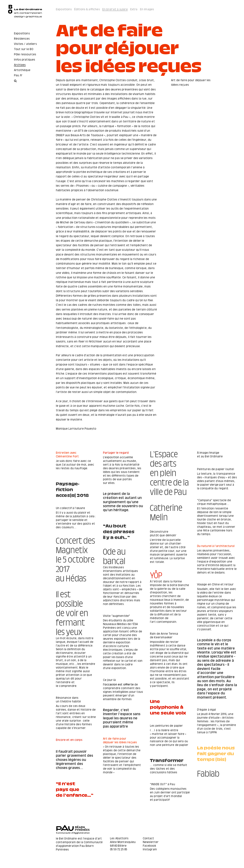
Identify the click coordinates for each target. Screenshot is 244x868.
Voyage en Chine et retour (168, 592)
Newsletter (151, 843)
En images (147, 10)
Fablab (67, 781)
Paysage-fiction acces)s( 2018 (72, 488)
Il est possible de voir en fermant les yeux (213, 637)
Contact (148, 840)
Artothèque (22, 70)
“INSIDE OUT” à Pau (116, 785)
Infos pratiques (25, 60)
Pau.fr (18, 76)
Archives (20, 65)
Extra (134, 10)
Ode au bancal (114, 557)
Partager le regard (116, 453)
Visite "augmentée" (117, 619)
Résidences (22, 39)
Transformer (167, 768)
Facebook (149, 847)
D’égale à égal (112, 715)
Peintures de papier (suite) (216, 469)
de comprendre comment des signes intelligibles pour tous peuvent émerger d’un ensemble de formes (123, 695)
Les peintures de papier (166, 735)
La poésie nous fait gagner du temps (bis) (216, 764)
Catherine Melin (72, 506)
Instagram (150, 851)
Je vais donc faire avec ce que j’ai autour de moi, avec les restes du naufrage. (75, 465)
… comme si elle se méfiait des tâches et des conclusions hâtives (169, 778)
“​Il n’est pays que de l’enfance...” (216, 792)
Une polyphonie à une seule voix (168, 721)
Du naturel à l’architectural (169, 553)
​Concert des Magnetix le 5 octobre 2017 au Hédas (217, 564)
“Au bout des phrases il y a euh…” (166, 534)
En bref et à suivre (115, 10)
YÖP (62, 569)
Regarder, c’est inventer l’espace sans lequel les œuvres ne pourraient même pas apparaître (216, 740)
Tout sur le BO (24, 49)
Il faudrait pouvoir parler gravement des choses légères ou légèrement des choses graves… (122, 769)
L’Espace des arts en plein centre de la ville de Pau (169, 471)
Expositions (22, 34)
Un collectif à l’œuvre (118, 522)
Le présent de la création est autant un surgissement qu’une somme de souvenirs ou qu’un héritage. (123, 502)
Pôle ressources (25, 55)
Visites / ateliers (25, 44)
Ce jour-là (109, 683)
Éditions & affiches (87, 10)
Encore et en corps (116, 749)
